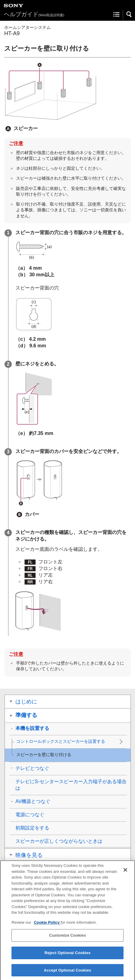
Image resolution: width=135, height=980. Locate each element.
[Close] (125, 874)
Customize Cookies (67, 939)
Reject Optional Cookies (67, 957)
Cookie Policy (47, 926)
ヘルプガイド (34, 14)
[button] (129, 14)
